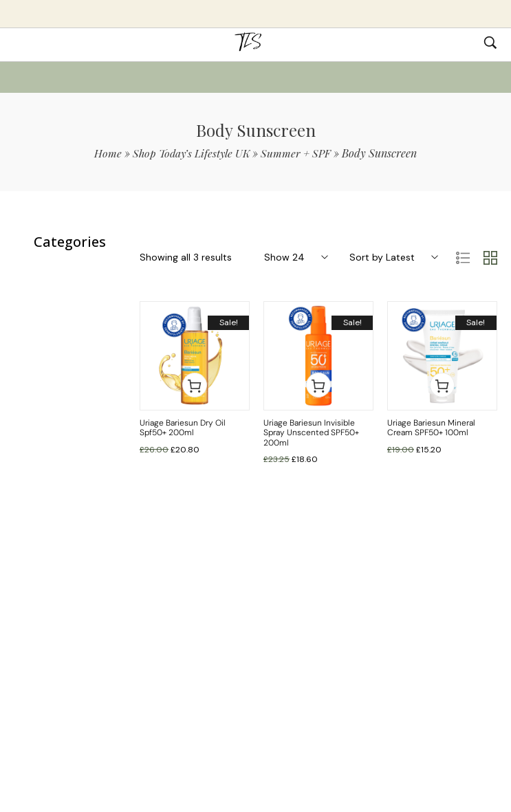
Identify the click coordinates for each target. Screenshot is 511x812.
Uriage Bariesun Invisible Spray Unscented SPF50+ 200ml (311, 433)
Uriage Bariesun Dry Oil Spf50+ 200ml (183, 428)
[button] (195, 385)
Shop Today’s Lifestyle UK (191, 153)
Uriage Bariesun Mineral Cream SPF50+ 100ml (431, 428)
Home (106, 153)
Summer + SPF (298, 153)
